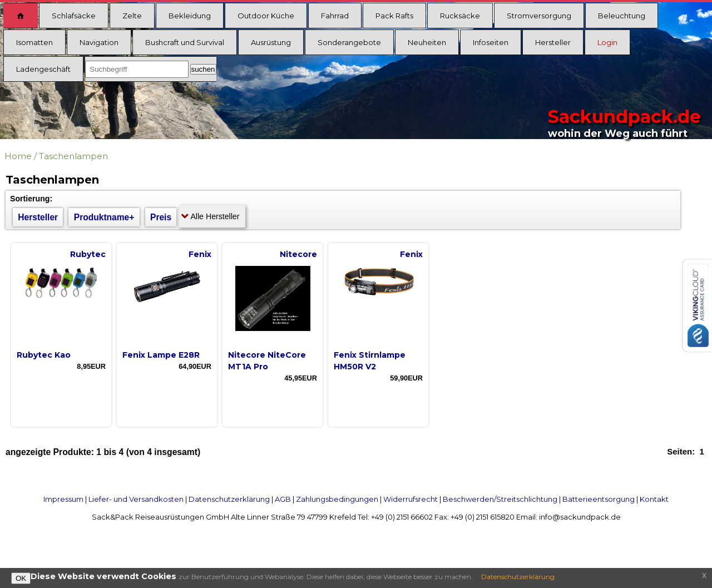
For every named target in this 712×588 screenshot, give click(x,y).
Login (607, 42)
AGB (283, 499)
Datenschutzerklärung (229, 499)
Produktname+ (104, 217)
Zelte (132, 16)
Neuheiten (427, 42)
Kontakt (654, 499)
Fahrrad (335, 16)
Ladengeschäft (43, 69)
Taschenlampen (73, 156)
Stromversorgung (539, 16)
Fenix (200, 254)
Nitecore (298, 254)
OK (21, 578)
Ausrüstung (271, 42)
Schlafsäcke (74, 16)
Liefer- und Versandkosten (136, 499)
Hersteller (553, 42)
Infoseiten (491, 42)
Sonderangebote (349, 42)
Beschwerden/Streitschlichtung (500, 499)
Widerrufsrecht (411, 499)
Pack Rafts (394, 16)
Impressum (63, 499)
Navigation (99, 42)
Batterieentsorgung (599, 499)
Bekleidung (190, 16)
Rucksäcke (460, 16)
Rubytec (88, 254)
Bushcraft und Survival (185, 42)
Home (18, 156)
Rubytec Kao (44, 355)
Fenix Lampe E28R (161, 355)
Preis (161, 217)
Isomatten (34, 42)
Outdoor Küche (266, 16)
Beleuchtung (622, 16)
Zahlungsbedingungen (337, 499)
